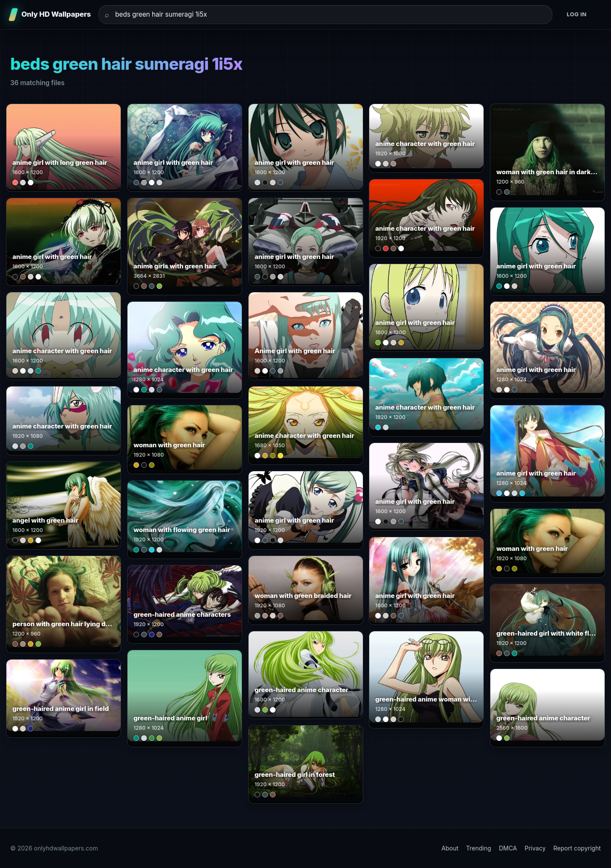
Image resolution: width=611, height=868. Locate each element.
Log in (577, 14)
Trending (479, 848)
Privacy (535, 848)
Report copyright (577, 848)
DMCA (508, 848)
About (450, 848)
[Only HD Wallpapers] (50, 15)
